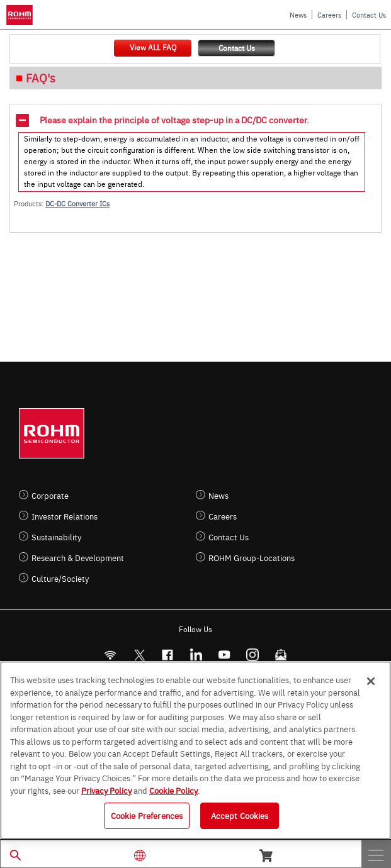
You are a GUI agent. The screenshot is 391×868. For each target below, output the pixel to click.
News (298, 15)
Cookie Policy (173, 790)
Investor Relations (65, 516)
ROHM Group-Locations (252, 558)
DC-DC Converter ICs (77, 203)
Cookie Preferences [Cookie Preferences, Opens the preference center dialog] (147, 815)
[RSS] (110, 655)
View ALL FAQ (153, 47)
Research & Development (78, 558)
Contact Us (369, 15)
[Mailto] (281, 655)
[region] (195, 750)
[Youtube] (224, 655)
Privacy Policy (106, 790)
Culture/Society (60, 578)
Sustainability (56, 537)
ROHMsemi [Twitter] (139, 655)
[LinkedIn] (196, 655)
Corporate (50, 495)
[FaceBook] (168, 655)
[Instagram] (253, 655)
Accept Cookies (240, 815)
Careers (329, 15)
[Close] (371, 681)
